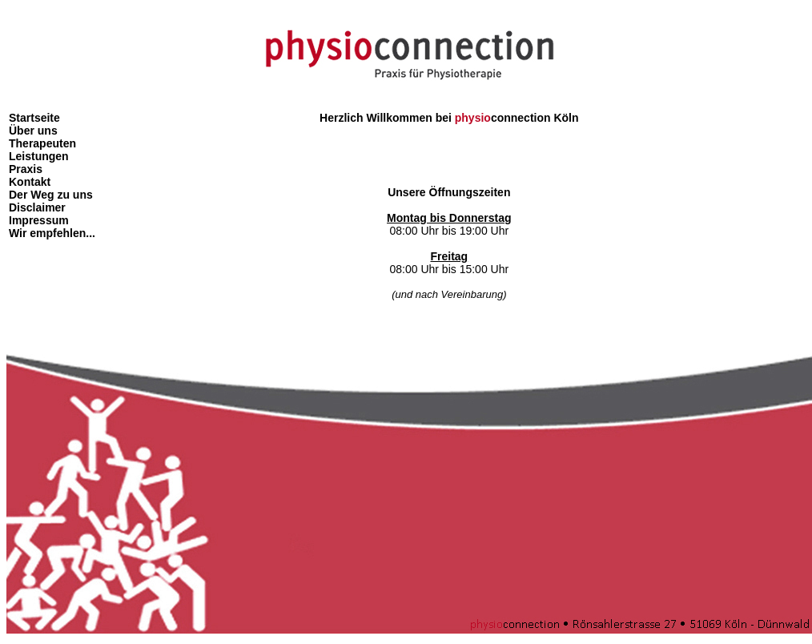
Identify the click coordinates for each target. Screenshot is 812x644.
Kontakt (30, 182)
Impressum (39, 220)
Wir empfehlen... (52, 233)
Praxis (26, 169)
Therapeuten (42, 143)
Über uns (33, 131)
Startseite (34, 118)
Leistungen (39, 156)
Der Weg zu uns (51, 195)
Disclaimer (37, 207)
